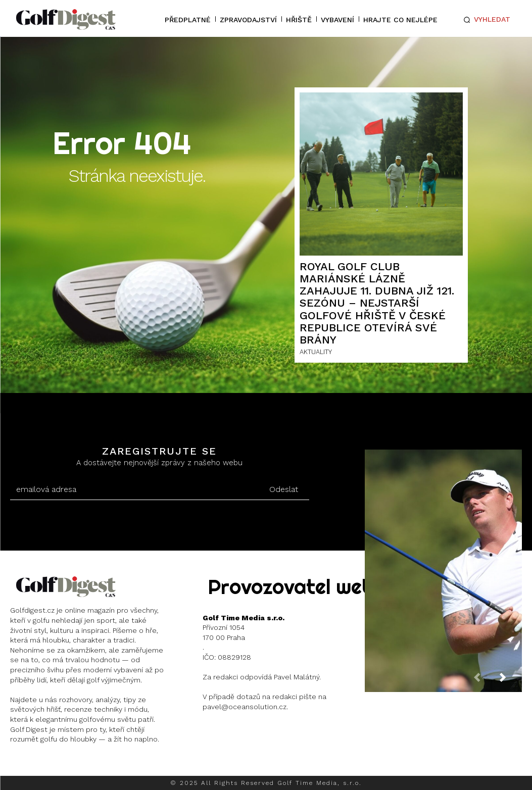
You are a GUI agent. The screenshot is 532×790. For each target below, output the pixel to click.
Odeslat (284, 489)
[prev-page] (485, 681)
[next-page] (511, 681)
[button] (485, 20)
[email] (134, 489)
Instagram (48, 765)
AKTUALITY (316, 352)
